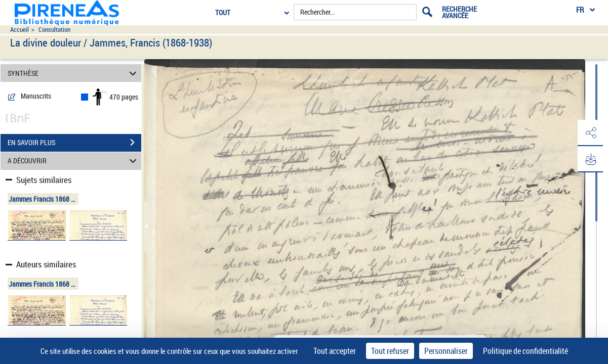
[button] (590, 133)
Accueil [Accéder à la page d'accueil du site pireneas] (19, 30)
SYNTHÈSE (74, 73)
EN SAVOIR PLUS (74, 143)
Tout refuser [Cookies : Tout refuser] (390, 351)
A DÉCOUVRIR (74, 161)
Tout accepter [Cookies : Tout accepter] (335, 351)
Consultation (54, 30)
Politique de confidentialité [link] (525, 351)
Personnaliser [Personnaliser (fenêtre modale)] (446, 351)
